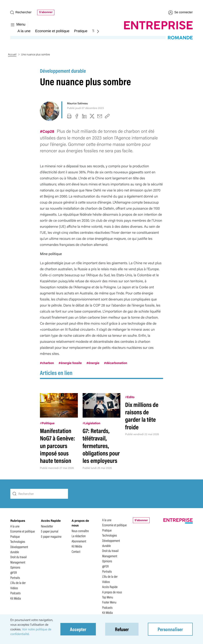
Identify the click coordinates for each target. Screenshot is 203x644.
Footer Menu (109, 602)
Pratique (81, 31)
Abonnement (79, 541)
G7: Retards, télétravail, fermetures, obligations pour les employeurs (101, 446)
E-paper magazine (51, 536)
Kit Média (16, 598)
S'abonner (46, 12)
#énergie (93, 363)
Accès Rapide (110, 587)
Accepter (78, 629)
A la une (24, 31)
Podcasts (15, 593)
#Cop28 (48, 131)
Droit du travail (19, 557)
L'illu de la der (18, 583)
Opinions (15, 567)
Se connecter (180, 13)
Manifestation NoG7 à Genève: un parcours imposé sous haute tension (57, 446)
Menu (18, 24)
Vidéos (14, 588)
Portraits (15, 578)
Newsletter (47, 526)
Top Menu (108, 597)
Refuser (122, 629)
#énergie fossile (70, 363)
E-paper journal (50, 531)
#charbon (47, 363)
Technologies (18, 542)
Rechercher (21, 12)
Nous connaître (80, 531)
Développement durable (63, 70)
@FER (14, 573)
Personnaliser (170, 629)
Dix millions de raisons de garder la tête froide (142, 416)
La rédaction (79, 536)
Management (18, 562)
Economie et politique (52, 31)
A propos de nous (112, 592)
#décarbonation (116, 363)
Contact (76, 551)
